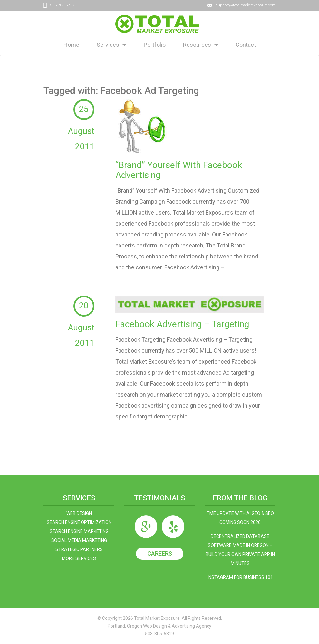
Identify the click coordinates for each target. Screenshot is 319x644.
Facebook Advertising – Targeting (182, 324)
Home (71, 45)
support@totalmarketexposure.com (246, 5)
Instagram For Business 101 (240, 577)
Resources (197, 45)
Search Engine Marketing (79, 531)
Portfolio (155, 45)
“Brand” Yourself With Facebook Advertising (179, 170)
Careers (160, 553)
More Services (79, 558)
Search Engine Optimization (79, 522)
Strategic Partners (79, 549)
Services (108, 45)
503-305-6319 (62, 5)
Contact (246, 45)
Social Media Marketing (79, 540)
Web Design (79, 513)
